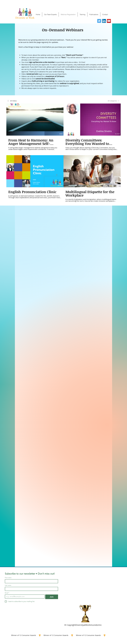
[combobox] (113, 101)
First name (8, 578)
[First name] (31, 581)
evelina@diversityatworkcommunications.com (83, 67)
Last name (8, 585)
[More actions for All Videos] (12, 101)
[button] (12, 101)
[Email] (24, 596)
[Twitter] (99, 21)
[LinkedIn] (104, 21)
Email (7, 593)
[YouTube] (109, 21)
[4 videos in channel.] (63, 153)
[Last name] (31, 589)
